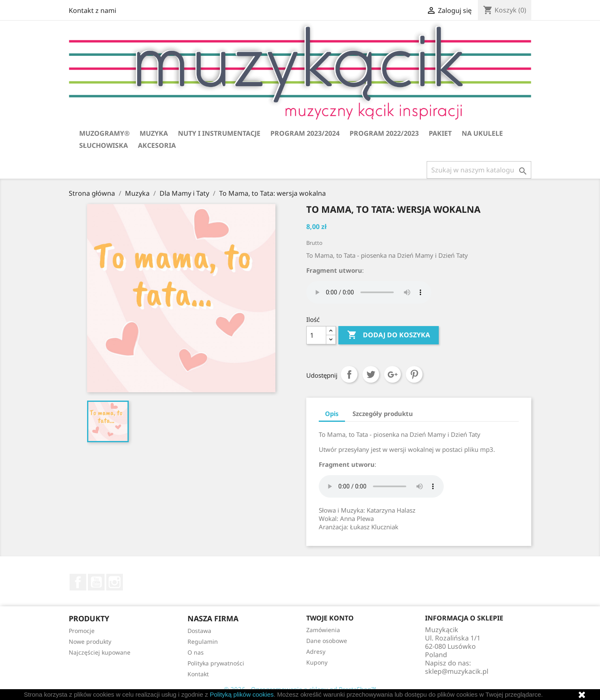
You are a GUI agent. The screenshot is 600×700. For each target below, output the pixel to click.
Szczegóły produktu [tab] (383, 414)
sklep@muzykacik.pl (457, 671)
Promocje (82, 631)
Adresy (316, 651)
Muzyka (154, 133)
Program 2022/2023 (384, 133)
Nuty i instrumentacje (219, 133)
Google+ (392, 374)
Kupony (317, 662)
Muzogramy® (104, 133)
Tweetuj (371, 374)
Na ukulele (482, 133)
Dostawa (199, 631)
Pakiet (440, 133)
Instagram (115, 582)
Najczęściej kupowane (100, 652)
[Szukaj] (479, 170)
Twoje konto (330, 618)
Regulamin (203, 641)
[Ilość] (316, 335)
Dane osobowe (327, 641)
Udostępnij (349, 374)
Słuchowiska (104, 145)
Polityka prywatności (216, 663)
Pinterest (414, 374)
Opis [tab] (332, 414)
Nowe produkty (90, 641)
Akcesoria (157, 145)
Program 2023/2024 (305, 133)
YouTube (96, 582)
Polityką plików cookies (241, 694)
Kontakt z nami (92, 10)
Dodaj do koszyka (389, 335)
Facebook (78, 582)
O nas (196, 652)
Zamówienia (323, 630)
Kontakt (198, 674)
